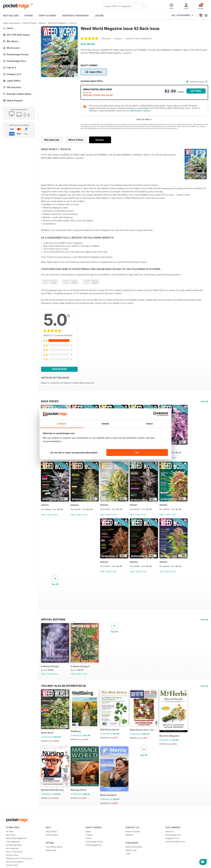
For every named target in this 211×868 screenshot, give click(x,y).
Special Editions (53, 621)
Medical (42, 23)
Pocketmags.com (173, 839)
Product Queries (133, 836)
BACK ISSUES (50, 401)
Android (89, 839)
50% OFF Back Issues (16, 35)
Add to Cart (172, 458)
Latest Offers (12, 81)
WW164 (135, 564)
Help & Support (13, 100)
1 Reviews (106, 39)
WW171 (165, 449)
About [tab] (149, 424)
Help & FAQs (51, 836)
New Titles (11, 839)
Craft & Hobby (47, 16)
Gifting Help (51, 854)
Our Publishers (12, 852)
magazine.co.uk (172, 842)
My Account (11, 48)
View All (204, 401)
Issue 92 (73, 23)
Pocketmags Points (94, 846)
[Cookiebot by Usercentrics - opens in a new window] (155, 414)
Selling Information (134, 851)
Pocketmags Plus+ (15, 61)
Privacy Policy (12, 859)
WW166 (165, 506)
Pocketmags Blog (14, 849)
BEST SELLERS (11, 16)
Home (8, 28)
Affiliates (129, 839)
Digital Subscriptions (12, 23)
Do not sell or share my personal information (74, 452)
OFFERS (29, 16)
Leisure (99, 16)
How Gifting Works (54, 851)
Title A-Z (9, 68)
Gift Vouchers (12, 87)
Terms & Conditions (15, 866)
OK (137, 452)
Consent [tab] (62, 424)
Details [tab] (105, 424)
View (43, 516)
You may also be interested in (63, 688)
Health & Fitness (29, 23)
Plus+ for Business (14, 856)
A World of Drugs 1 (50, 669)
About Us (169, 836)
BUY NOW (196, 91)
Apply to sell (131, 854)
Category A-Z (12, 74)
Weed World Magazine (57, 23)
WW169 (75, 506)
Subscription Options (140, 111)
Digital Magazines (94, 849)
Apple (88, 836)
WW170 (45, 506)
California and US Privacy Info (19, 862)
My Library (11, 41)
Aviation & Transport (76, 16)
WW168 (105, 506)
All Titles (10, 836)
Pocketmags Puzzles (16, 54)
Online (88, 842)
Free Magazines (13, 846)
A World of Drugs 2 (81, 669)
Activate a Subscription (17, 94)
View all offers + (144, 119)
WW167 (135, 506)
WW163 (165, 564)
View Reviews (59, 369)
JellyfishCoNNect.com (175, 846)
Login (128, 858)
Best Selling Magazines (16, 842)
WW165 (105, 564)
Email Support (52, 839)
